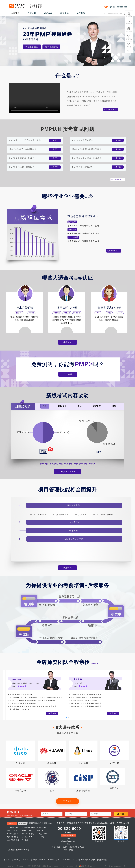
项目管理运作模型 (105, 515)
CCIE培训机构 (13, 834)
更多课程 (67, 801)
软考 (52, 791)
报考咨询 (129, 14)
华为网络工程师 (13, 840)
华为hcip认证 (12, 831)
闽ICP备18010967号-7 (118, 866)
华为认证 (52, 763)
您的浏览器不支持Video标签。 (35, 98)
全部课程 (15, 13)
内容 (45, 406)
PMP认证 (26, 860)
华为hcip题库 (42, 827)
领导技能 (74, 531)
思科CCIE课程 (13, 837)
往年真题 (129, 30)
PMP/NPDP (114, 763)
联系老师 (52, 713)
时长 (80, 406)
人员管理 (82, 515)
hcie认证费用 (42, 834)
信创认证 (114, 788)
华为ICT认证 (17, 860)
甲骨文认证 (21, 791)
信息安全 (42, 860)
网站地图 (92, 860)
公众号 (129, 45)
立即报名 (121, 814)
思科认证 (21, 763)
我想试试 (67, 342)
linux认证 (40, 837)
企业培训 (129, 22)
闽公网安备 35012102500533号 (93, 866)
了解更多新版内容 (67, 472)
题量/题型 (62, 406)
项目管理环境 (40, 515)
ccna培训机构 (13, 827)
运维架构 (34, 860)
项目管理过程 (62, 515)
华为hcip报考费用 (29, 827)
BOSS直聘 (73, 237)
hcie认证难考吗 (28, 834)
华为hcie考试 (27, 837)
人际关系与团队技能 (74, 539)
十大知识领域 (74, 522)
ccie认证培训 (27, 831)
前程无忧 (72, 230)
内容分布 (97, 406)
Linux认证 (83, 763)
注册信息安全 (83, 791)
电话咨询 (129, 37)
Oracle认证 (70, 860)
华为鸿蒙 (85, 860)
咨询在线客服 (68, 835)
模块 (114, 406)
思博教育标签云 (103, 860)
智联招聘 (72, 222)
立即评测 (68, 374)
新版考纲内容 (74, 505)
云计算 (78, 860)
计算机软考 (51, 860)
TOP (129, 51)
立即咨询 (55, 140)
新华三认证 (60, 860)
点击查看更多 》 (110, 109)
